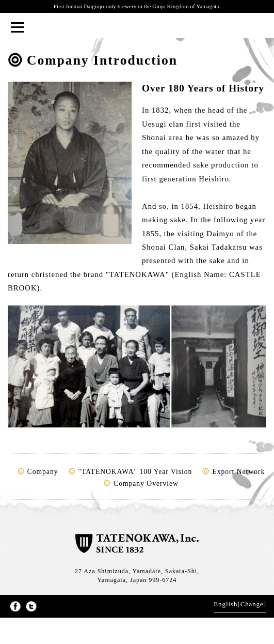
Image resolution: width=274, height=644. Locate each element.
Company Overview (146, 484)
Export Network (238, 472)
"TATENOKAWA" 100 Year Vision (135, 472)
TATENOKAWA (137, 28)
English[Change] (240, 604)
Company (43, 472)
